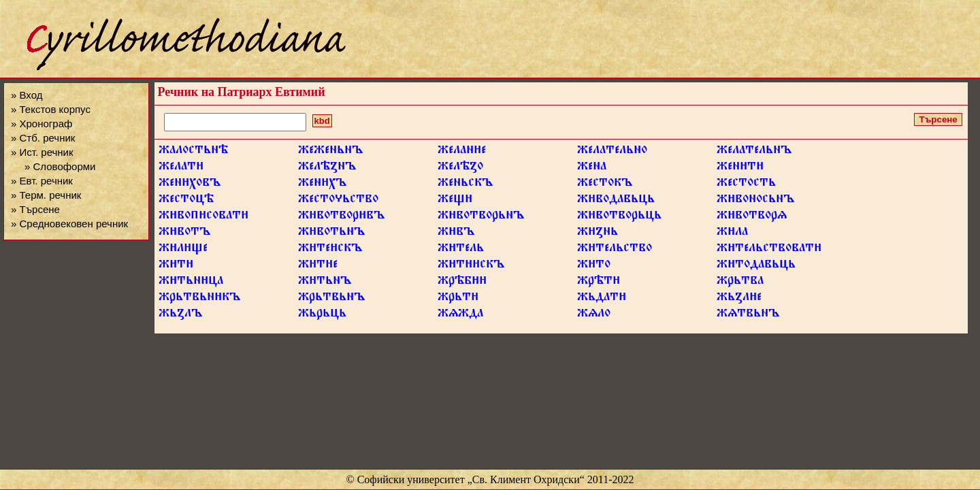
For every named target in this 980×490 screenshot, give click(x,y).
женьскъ (465, 184)
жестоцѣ (186, 201)
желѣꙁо (460, 168)
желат (181, 168)
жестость (746, 184)
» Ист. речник (42, 152)
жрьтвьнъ (331, 299)
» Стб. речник (43, 138)
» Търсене (35, 209)
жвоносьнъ (755, 201)
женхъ (322, 184)
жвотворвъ (341, 217)
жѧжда (460, 315)
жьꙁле (739, 299)
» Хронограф (42, 124)
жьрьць (322, 315)
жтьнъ (325, 282)
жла (732, 233)
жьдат (602, 299)
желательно (612, 152)
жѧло (594, 315)
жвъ (456, 233)
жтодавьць (756, 266)
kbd (322, 121)
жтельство (615, 250)
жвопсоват (203, 217)
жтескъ (330, 250)
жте (318, 266)
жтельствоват (769, 250)
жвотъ (184, 233)
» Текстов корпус (51, 109)
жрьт (458, 299)
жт (176, 266)
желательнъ (754, 152)
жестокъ (605, 184)
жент (740, 168)
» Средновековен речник (69, 224)
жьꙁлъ (180, 315)
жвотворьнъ (481, 217)
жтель (461, 250)
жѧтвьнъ (748, 315)
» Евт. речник (42, 181)
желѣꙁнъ (327, 168)
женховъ (190, 184)
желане (462, 152)
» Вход (27, 95)
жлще (183, 250)
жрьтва (740, 282)
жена (592, 168)
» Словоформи (60, 166)
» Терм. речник (46, 195)
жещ (455, 201)
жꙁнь (598, 233)
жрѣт (599, 282)
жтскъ (471, 266)
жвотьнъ (331, 233)
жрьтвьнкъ (199, 299)
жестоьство (338, 201)
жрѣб (462, 282)
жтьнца (191, 282)
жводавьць (616, 201)
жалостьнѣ (193, 152)
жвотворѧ (752, 217)
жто (594, 266)
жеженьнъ (330, 152)
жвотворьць (619, 217)
